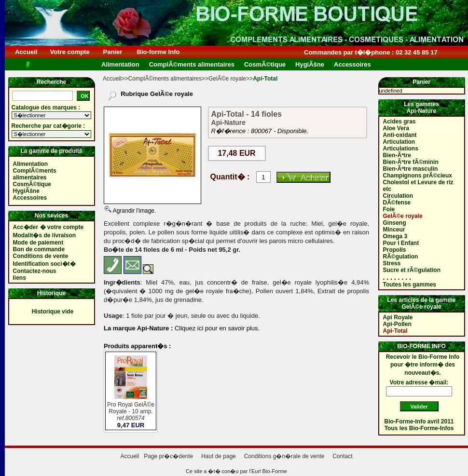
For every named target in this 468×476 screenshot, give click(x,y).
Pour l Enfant (401, 243)
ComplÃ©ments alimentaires (165, 79)
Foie (389, 209)
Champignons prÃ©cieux (418, 176)
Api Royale (398, 317)
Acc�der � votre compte (48, 227)
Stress (392, 263)
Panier (113, 52)
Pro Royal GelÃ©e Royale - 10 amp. (131, 412)
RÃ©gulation (401, 257)
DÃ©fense (397, 203)
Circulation (398, 196)
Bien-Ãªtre (397, 155)
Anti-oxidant (400, 135)
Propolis (395, 250)
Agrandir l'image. (134, 211)
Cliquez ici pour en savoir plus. (216, 328)
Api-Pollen (397, 324)
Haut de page (219, 456)
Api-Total (395, 331)
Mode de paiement (38, 243)
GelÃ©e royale (227, 79)
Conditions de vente (41, 256)
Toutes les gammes (410, 285)
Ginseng (395, 223)
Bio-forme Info (158, 52)
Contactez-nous (35, 271)
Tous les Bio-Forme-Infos (419, 428)
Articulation (399, 142)
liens (20, 278)
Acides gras (399, 122)
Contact (342, 456)
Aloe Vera (396, 128)
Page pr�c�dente (168, 456)
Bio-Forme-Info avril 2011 (419, 422)
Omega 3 (395, 236)
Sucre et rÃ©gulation (412, 270)
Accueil (26, 52)
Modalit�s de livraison (45, 235)
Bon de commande (39, 249)
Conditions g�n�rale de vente (284, 456)
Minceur (394, 230)
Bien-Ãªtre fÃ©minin (411, 162)
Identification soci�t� (44, 264)
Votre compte (70, 52)
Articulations (401, 149)
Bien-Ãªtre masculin (411, 169)
